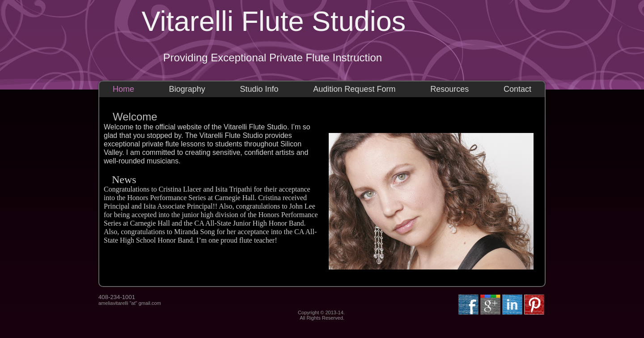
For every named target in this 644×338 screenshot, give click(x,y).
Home (123, 89)
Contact (517, 89)
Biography (187, 89)
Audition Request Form (354, 89)
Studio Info (259, 89)
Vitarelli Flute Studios (274, 21)
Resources (449, 89)
